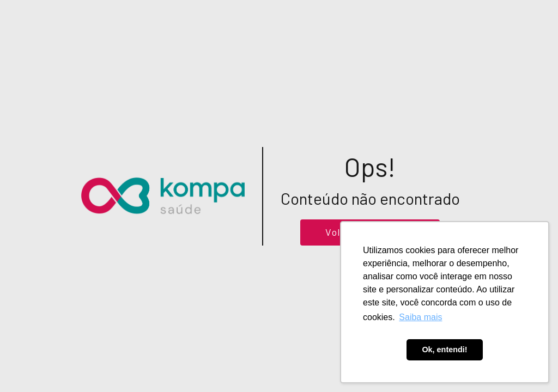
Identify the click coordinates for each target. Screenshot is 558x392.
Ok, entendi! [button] (444, 350)
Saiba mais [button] (420, 317)
